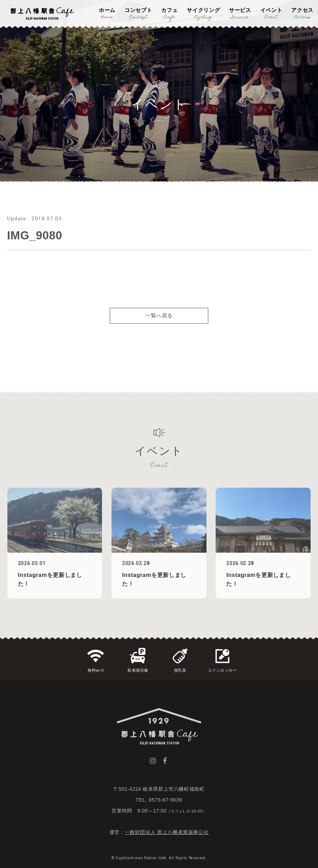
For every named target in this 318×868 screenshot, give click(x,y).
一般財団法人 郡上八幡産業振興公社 (167, 832)
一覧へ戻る (159, 327)
